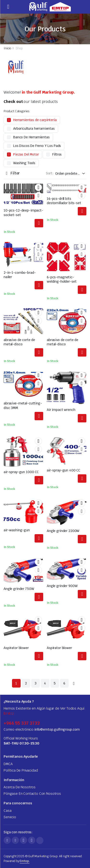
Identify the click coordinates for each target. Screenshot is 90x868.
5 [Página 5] (55, 683)
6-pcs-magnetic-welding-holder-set (62, 279)
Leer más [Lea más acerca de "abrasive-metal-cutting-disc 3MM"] (39, 416)
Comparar (38, 196)
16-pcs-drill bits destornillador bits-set (64, 201)
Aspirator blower (16, 648)
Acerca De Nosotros (20, 787)
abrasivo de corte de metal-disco (19, 342)
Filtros (57, 154)
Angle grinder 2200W (63, 531)
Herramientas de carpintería (35, 120)
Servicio (10, 817)
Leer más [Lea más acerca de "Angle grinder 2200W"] (82, 539)
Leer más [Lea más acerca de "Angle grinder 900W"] (82, 594)
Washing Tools (24, 163)
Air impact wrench (61, 410)
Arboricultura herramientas (34, 129)
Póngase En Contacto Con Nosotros (32, 794)
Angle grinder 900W (62, 586)
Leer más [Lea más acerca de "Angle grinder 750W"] (39, 597)
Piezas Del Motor (26, 154)
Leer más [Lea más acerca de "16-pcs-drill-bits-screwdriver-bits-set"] (82, 211)
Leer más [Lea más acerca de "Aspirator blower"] (39, 656)
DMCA (8, 764)
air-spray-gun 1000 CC (21, 472)
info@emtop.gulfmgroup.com (57, 729)
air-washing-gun (17, 530)
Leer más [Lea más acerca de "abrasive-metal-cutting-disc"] (39, 352)
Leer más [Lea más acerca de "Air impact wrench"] (82, 418)
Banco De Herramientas (31, 137)
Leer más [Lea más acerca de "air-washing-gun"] (39, 538)
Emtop (9, 713)
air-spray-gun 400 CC (63, 470)
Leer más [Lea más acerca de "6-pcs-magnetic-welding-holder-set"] (82, 290)
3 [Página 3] (36, 683)
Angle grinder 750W (19, 589)
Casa (7, 811)
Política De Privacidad (21, 770)
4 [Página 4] (45, 683)
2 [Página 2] (26, 683)
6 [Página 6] (64, 683)
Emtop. (25, 861)
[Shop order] (71, 174)
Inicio (7, 48)
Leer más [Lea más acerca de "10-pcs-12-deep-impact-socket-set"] (39, 223)
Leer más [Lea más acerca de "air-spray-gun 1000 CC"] (39, 480)
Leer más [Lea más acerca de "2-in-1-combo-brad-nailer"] (39, 285)
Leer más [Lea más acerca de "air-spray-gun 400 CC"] (82, 479)
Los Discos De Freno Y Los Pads (37, 146)
